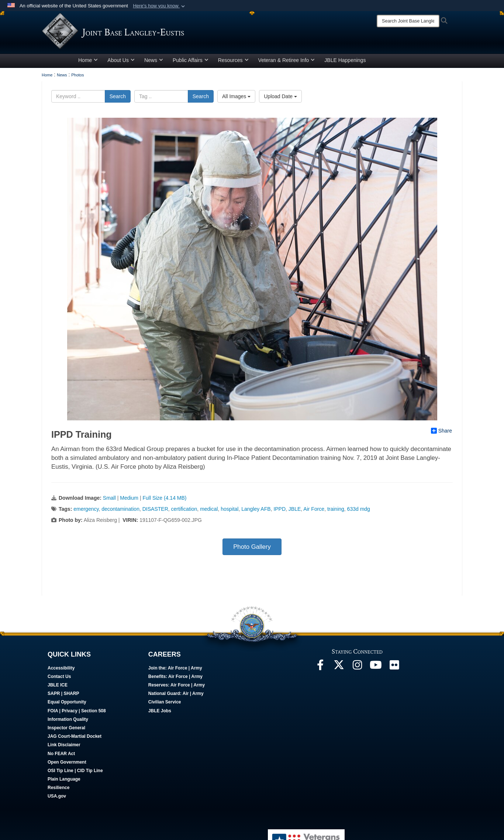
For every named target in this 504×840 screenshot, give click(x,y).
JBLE (295, 509)
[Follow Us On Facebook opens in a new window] (320, 667)
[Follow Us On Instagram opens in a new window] (357, 667)
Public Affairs (191, 60)
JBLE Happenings (345, 60)
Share (441, 431)
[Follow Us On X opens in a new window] (339, 667)
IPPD (279, 509)
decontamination (120, 509)
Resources (233, 60)
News (154, 60)
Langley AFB (256, 509)
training (336, 509)
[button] (160, 6)
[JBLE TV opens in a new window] (376, 667)
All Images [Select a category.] (236, 96)
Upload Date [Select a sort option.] (280, 96)
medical (209, 509)
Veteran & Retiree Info (287, 60)
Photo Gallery (252, 547)
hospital (229, 509)
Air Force (314, 509)
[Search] (408, 21)
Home (88, 60)
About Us (121, 60)
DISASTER (155, 509)
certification (184, 509)
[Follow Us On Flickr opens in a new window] (394, 667)
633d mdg (359, 509)
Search (118, 96)
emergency (86, 509)
